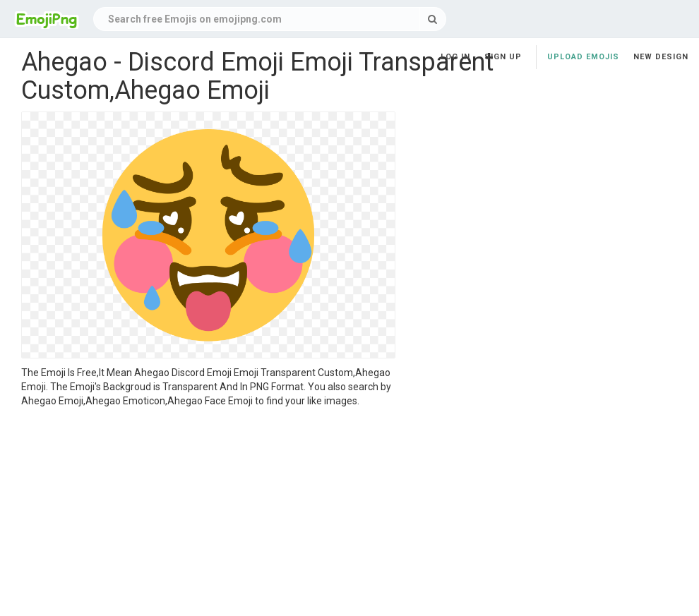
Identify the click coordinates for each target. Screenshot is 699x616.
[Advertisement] (208, 514)
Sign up (503, 57)
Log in (455, 57)
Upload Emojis (583, 57)
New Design (661, 57)
